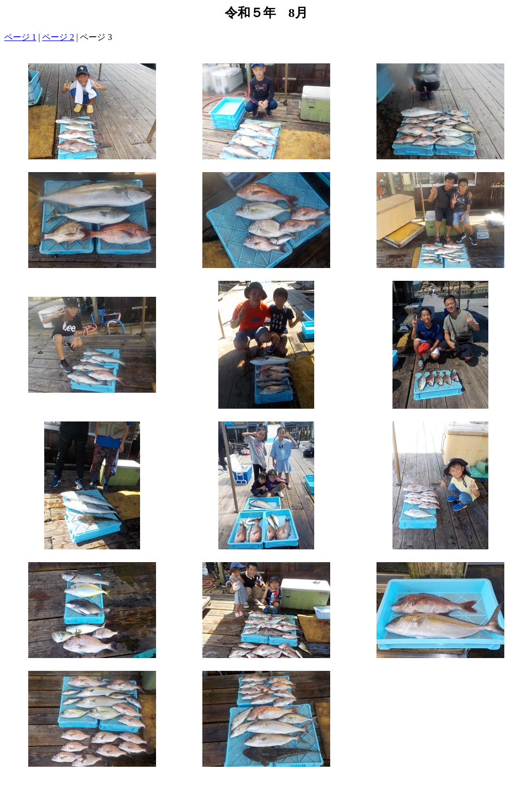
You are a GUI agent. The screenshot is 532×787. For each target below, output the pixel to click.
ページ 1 (20, 37)
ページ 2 (58, 37)
